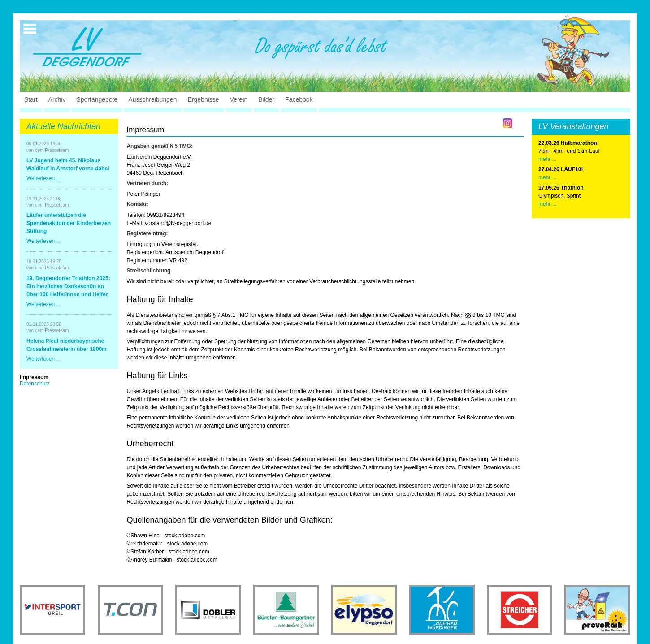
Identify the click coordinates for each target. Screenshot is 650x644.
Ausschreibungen (152, 99)
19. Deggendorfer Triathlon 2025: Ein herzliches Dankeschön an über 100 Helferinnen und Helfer (68, 286)
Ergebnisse (204, 99)
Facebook (299, 99)
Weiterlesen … (44, 178)
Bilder (266, 99)
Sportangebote (97, 99)
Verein (239, 99)
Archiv (57, 99)
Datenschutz (35, 384)
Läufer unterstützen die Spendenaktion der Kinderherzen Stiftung (69, 223)
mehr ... (548, 159)
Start (31, 99)
